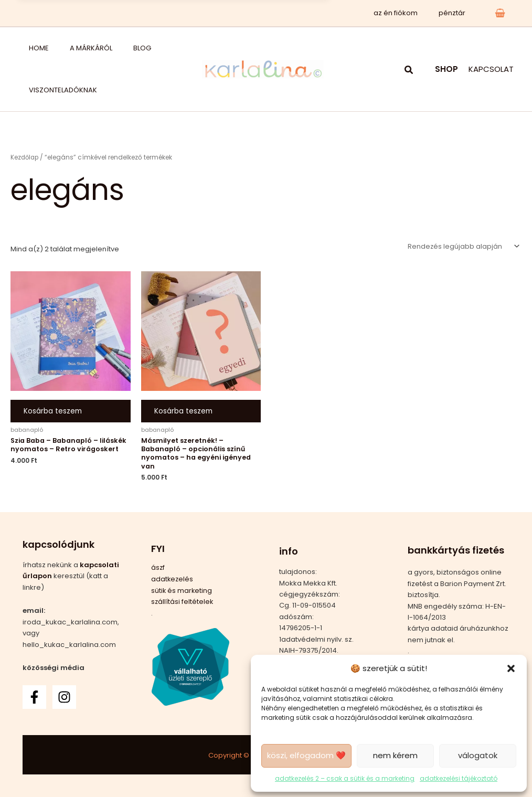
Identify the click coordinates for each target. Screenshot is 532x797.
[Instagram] (64, 697)
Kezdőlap (25, 157)
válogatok (478, 755)
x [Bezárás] (313, 13)
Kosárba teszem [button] (53, 413)
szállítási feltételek (183, 602)
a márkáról (67, 48)
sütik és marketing (182, 591)
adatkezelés (173, 579)
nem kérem (395, 755)
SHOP (446, 69)
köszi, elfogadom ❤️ (306, 755)
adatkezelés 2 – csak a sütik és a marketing (345, 778)
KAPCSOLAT (491, 69)
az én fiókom (407, 13)
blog (105, 48)
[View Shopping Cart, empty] (500, 13)
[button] (511, 668)
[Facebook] (34, 697)
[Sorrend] (462, 247)
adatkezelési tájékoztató (459, 778)
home (28, 48)
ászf (158, 568)
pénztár (456, 13)
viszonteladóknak (52, 90)
